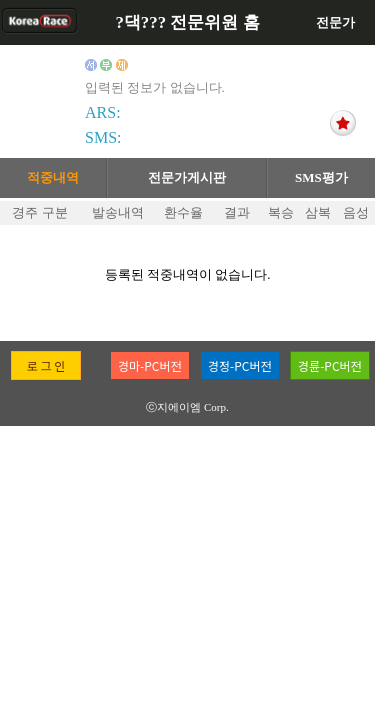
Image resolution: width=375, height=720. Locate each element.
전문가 (335, 22)
